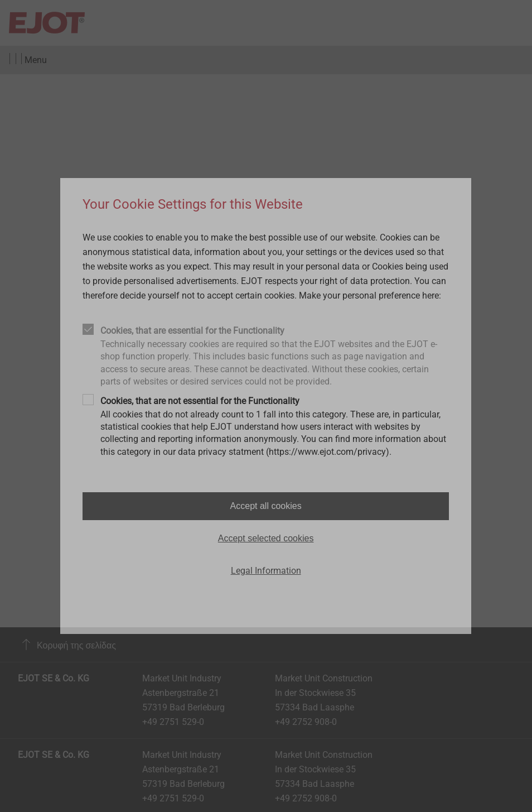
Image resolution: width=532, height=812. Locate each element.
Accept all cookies (266, 506)
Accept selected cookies (266, 538)
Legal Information (266, 571)
